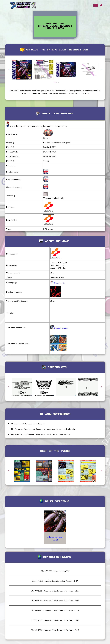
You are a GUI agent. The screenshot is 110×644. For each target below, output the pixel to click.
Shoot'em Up (59, 283)
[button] (101, 69)
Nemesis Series (59, 328)
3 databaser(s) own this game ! (58, 142)
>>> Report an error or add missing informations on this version (38, 126)
